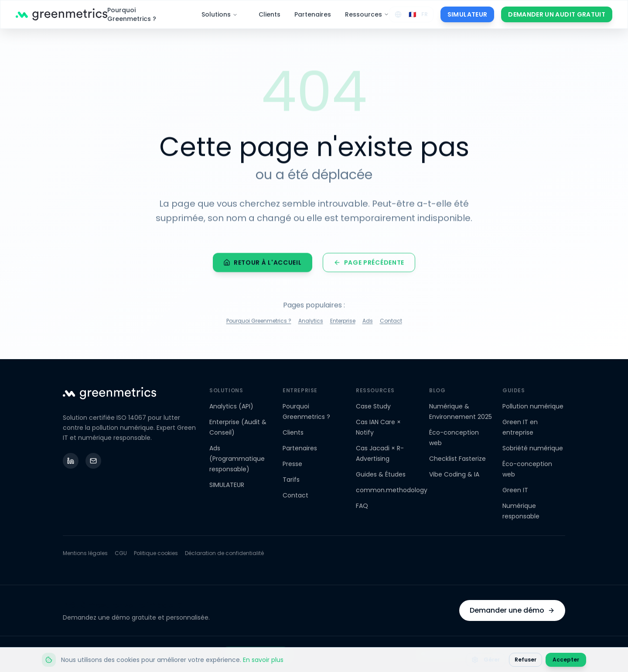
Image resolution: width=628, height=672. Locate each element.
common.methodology (392, 490)
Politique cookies (156, 553)
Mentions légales (85, 553)
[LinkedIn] (71, 461)
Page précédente (369, 264)
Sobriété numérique (533, 448)
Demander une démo (512, 610)
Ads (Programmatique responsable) (237, 459)
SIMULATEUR (468, 14)
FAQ (362, 506)
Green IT (515, 490)
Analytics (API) (231, 406)
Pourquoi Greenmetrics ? (132, 14)
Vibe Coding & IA (454, 474)
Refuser (526, 660)
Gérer (486, 660)
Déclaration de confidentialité (224, 553)
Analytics (311, 322)
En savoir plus (263, 660)
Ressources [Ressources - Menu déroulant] (367, 14)
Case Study (373, 406)
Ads (368, 322)
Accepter (566, 660)
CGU (121, 553)
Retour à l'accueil (263, 264)
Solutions (220, 14)
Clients (270, 14)
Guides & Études (381, 474)
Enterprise (343, 322)
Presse (292, 464)
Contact (391, 322)
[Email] (93, 461)
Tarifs (291, 480)
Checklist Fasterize (457, 459)
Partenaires (313, 14)
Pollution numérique (533, 406)
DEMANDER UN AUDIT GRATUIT (557, 14)
